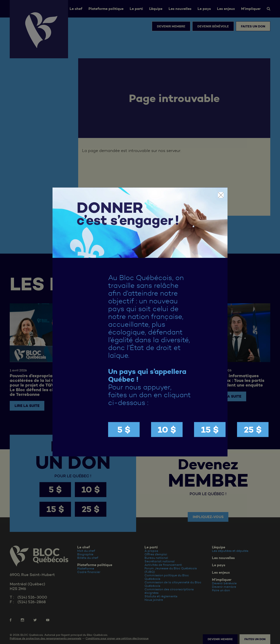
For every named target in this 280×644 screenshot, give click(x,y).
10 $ (167, 430)
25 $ (253, 430)
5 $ (124, 430)
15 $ (210, 430)
